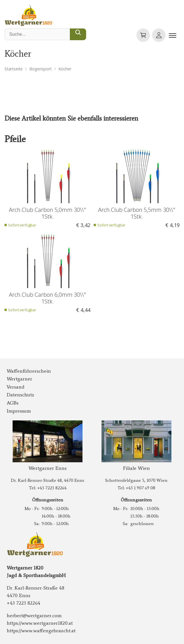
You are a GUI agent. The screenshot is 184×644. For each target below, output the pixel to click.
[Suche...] (78, 34)
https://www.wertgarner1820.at (40, 623)
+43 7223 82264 (52, 488)
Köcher (65, 69)
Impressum (19, 411)
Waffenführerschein (29, 371)
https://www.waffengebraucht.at (41, 631)
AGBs (13, 403)
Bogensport (41, 69)
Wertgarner (19, 379)
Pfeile (15, 139)
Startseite (14, 69)
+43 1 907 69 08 (141, 488)
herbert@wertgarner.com (34, 616)
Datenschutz (20, 395)
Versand (16, 387)
